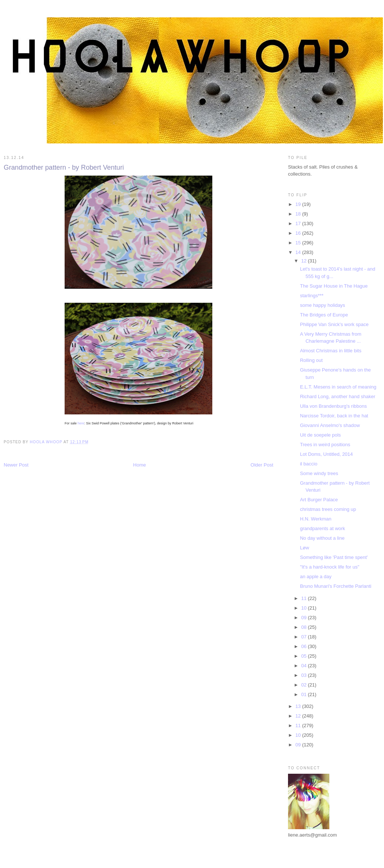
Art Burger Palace (319, 500)
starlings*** (312, 296)
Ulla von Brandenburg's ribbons (333, 406)
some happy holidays (322, 305)
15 (299, 243)
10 (305, 608)
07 (305, 637)
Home (140, 465)
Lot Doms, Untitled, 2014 (326, 454)
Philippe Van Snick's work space (334, 324)
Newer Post (16, 465)
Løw (304, 548)
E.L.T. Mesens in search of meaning (338, 387)
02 (305, 685)
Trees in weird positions (325, 445)
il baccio (308, 464)
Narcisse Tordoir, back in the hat (334, 416)
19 (299, 204)
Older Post (262, 465)
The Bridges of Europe (324, 315)
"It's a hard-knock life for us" (330, 567)
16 (299, 233)
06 (305, 646)
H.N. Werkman (316, 519)
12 (305, 261)
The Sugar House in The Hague (334, 286)
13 (299, 706)
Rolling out (311, 360)
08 (305, 627)
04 (305, 666)
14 (299, 252)
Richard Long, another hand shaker (337, 396)
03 (305, 675)
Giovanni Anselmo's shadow (330, 425)
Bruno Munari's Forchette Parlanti (335, 586)
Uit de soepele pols (320, 435)
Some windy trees (319, 473)
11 (305, 598)
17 (299, 223)
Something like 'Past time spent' (334, 557)
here (81, 423)
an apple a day (316, 577)
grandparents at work (322, 528)
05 (305, 656)
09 (305, 618)
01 (305, 694)
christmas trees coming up (328, 509)
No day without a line (322, 538)
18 (299, 214)
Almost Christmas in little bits (330, 351)
